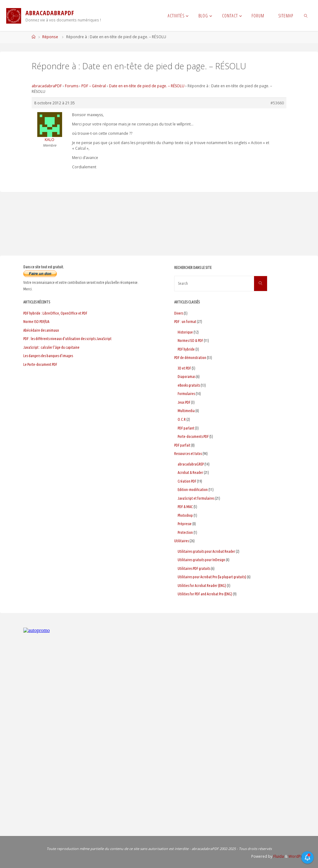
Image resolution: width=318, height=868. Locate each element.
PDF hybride (186, 349)
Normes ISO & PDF (190, 341)
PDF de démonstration (190, 358)
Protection (185, 532)
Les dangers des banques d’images (48, 356)
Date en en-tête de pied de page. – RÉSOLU (147, 86)
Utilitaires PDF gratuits (194, 568)
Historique (185, 332)
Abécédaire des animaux (41, 330)
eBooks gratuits (189, 385)
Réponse (50, 37)
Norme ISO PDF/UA (36, 322)
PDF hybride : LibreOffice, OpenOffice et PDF (55, 313)
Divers (179, 313)
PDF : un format (185, 322)
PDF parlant (186, 428)
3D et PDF (184, 368)
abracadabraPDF (47, 86)
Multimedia (186, 411)
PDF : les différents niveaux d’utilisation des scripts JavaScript (67, 339)
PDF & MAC (185, 507)
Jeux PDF (184, 402)
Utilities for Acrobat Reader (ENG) (202, 586)
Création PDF (187, 481)
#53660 (277, 103)
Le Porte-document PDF (40, 364)
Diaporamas (186, 377)
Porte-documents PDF (193, 436)
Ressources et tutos (188, 454)
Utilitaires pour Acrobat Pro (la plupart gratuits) (212, 577)
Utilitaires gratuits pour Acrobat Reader (206, 551)
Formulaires (186, 394)
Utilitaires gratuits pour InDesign (201, 560)
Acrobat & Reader (190, 473)
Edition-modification (193, 490)
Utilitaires (182, 541)
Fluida (278, 856)
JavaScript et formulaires (196, 498)
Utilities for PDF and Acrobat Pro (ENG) (205, 594)
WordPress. (299, 856)
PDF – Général (94, 86)
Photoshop (185, 515)
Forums (72, 86)
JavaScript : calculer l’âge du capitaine (51, 347)
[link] (306, 16)
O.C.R (182, 419)
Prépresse (185, 524)
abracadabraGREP (191, 464)
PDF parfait (182, 445)
